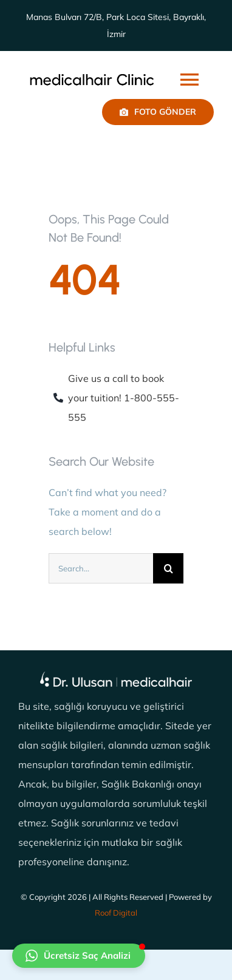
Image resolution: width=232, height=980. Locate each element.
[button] (79, 956)
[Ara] (168, 568)
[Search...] (101, 568)
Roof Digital (116, 913)
